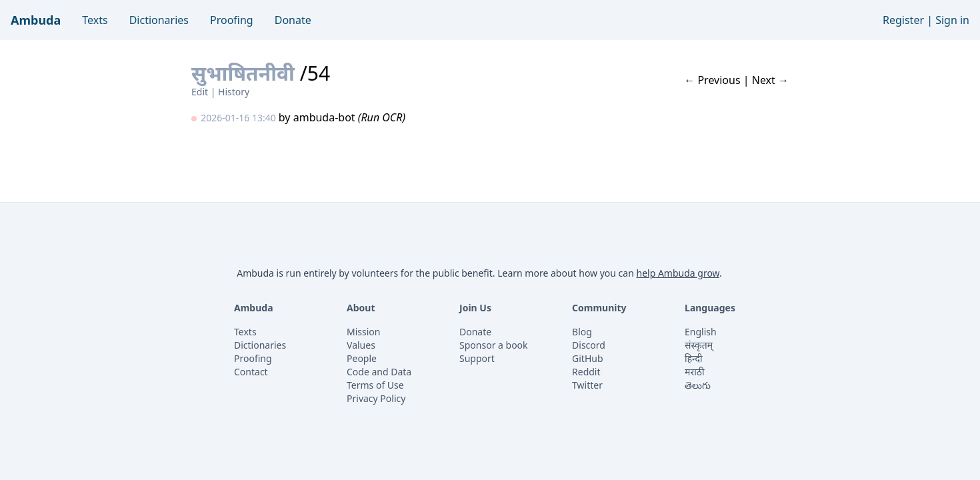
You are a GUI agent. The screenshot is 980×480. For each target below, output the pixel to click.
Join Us (475, 308)
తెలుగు (698, 385)
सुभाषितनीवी (243, 73)
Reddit (586, 372)
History (234, 92)
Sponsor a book (494, 345)
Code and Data (379, 372)
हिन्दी (693, 358)
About (361, 308)
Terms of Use (375, 385)
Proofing (232, 20)
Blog (582, 332)
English (701, 332)
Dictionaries (159, 20)
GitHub (588, 358)
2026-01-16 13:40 (238, 118)
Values (361, 345)
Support (477, 358)
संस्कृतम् (699, 345)
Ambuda (36, 20)
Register (903, 20)
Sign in (952, 20)
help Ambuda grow (678, 273)
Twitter (587, 385)
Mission (363, 332)
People (362, 358)
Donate (293, 20)
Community (599, 308)
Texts (95, 20)
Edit (200, 92)
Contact (251, 372)
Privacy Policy (376, 398)
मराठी (694, 372)
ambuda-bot (324, 117)
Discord (589, 345)
